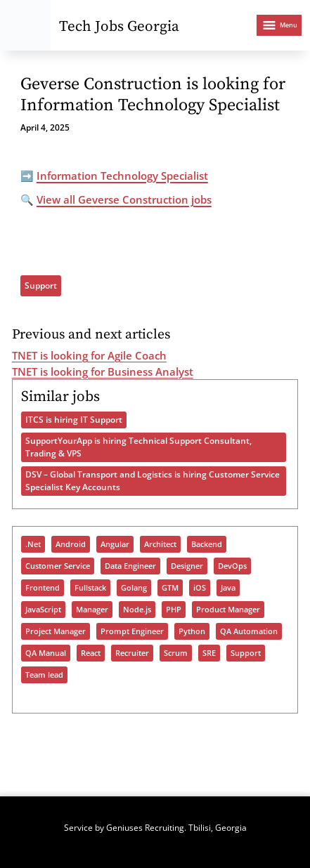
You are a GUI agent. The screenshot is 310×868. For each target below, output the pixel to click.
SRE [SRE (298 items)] (209, 653)
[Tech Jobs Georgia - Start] (25, 25)
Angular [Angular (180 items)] (115, 544)
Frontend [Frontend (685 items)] (43, 588)
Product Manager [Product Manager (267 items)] (228, 610)
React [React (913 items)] (91, 653)
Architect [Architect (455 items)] (160, 544)
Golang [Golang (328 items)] (134, 588)
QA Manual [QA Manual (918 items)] (46, 653)
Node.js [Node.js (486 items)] (137, 610)
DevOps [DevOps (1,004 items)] (232, 566)
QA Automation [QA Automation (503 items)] (249, 631)
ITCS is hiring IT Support (74, 420)
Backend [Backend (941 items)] (207, 544)
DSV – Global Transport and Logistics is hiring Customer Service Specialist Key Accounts (153, 481)
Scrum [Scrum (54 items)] (176, 653)
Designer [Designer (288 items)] (187, 566)
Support (41, 285)
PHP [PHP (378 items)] (174, 610)
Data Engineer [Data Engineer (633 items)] (130, 566)
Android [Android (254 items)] (71, 544)
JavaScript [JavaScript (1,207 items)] (43, 610)
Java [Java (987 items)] (228, 588)
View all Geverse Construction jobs (124, 199)
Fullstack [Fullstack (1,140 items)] (90, 588)
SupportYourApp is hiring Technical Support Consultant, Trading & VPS (138, 447)
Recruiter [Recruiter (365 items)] (132, 653)
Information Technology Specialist (122, 176)
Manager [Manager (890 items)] (92, 610)
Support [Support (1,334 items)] (246, 653)
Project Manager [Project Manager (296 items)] (56, 631)
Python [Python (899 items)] (192, 631)
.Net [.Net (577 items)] (33, 544)
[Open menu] (279, 25)
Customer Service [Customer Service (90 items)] (58, 566)
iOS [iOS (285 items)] (200, 588)
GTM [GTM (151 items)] (170, 588)
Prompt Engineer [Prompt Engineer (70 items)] (132, 631)
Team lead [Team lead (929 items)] (44, 675)
